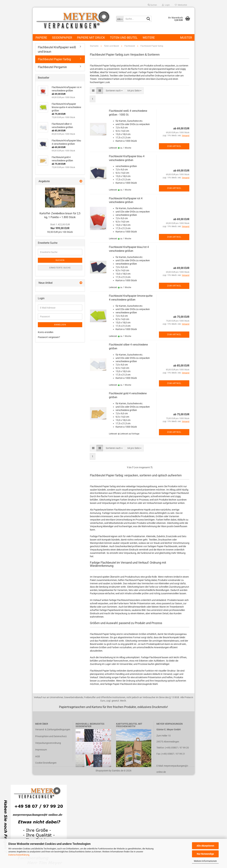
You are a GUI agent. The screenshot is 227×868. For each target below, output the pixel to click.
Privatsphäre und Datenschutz (51, 736)
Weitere (149, 38)
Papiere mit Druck (91, 38)
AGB (38, 756)
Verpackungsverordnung (48, 743)
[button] (93, 91)
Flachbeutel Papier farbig (54, 59)
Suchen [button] (152, 5)
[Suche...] (120, 19)
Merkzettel (181, 5)
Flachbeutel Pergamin (52, 67)
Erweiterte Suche (60, 268)
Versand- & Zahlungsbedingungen (53, 729)
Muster (186, 38)
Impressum (41, 750)
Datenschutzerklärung (19, 855)
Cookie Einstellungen (46, 763)
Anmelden (60, 325)
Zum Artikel (174, 146)
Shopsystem (102, 771)
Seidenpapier (62, 38)
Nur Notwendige (205, 854)
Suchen (60, 260)
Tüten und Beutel (124, 38)
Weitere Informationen (205, 861)
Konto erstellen (46, 332)
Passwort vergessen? (49, 337)
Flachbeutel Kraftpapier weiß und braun (57, 49)
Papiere (41, 38)
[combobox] (114, 91)
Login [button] (166, 5)
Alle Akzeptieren (205, 846)
